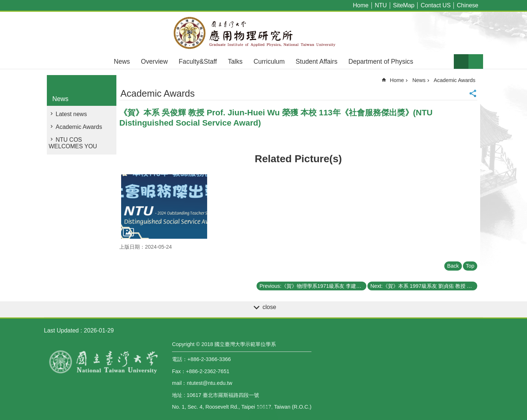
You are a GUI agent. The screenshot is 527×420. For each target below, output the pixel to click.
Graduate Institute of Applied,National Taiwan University (263, 33)
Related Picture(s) (298, 159)
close (269, 307)
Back (453, 266)
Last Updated (61, 330)
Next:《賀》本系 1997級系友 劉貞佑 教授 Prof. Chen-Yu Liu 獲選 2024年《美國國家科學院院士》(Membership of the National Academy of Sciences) (424, 286)
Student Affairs (317, 62)
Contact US (436, 5)
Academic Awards (79, 127)
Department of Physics (381, 62)
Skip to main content (4, 4)
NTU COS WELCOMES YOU (73, 143)
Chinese (468, 5)
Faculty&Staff (198, 62)
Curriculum (269, 62)
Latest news (71, 114)
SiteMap (404, 5)
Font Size (461, 62)
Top (470, 266)
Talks (235, 62)
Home (361, 5)
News (122, 62)
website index (476, 62)
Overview (154, 62)
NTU (381, 5)
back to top (263, 413)
